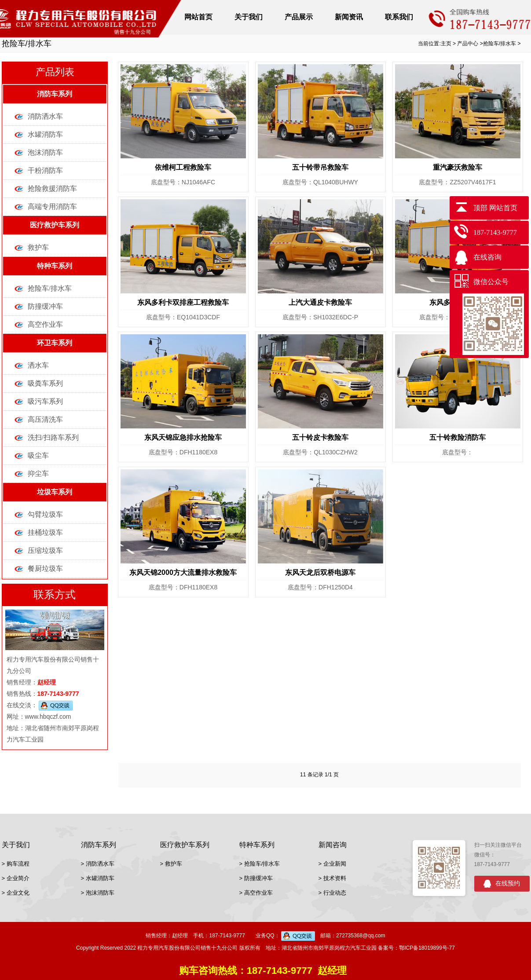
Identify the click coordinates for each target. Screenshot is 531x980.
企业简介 (18, 878)
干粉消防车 (45, 170)
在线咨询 (487, 257)
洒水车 (38, 365)
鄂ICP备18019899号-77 (427, 948)
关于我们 (249, 17)
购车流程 (18, 864)
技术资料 (335, 878)
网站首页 (198, 17)
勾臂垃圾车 (45, 514)
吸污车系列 (45, 401)
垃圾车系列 (55, 492)
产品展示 (299, 17)
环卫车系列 (55, 343)
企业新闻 (335, 864)
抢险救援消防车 (52, 188)
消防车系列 (55, 94)
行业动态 (335, 893)
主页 (446, 44)
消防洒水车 (45, 116)
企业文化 (18, 893)
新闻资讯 (349, 17)
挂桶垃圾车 (45, 532)
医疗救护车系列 (55, 225)
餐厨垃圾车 (45, 569)
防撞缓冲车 (45, 306)
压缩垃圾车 (45, 550)
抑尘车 (38, 474)
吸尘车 (38, 455)
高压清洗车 (45, 419)
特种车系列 (55, 266)
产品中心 (468, 44)
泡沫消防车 (45, 152)
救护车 (38, 247)
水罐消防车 (45, 134)
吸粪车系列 (45, 383)
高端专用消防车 (52, 207)
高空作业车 (45, 324)
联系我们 (399, 17)
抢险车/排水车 (500, 44)
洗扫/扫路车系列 (53, 437)
